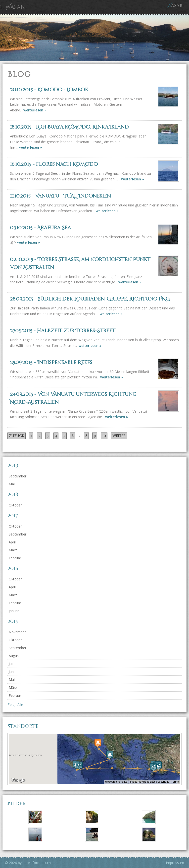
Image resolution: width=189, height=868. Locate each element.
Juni (12, 672)
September (18, 476)
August (14, 656)
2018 (13, 494)
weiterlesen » (35, 110)
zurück (17, 436)
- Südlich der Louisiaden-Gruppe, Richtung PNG (90, 299)
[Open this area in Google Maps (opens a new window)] (18, 780)
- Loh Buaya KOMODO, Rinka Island (69, 127)
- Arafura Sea (40, 228)
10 (104, 436)
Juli (11, 664)
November (17, 632)
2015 (13, 621)
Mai (12, 484)
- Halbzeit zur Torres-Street (63, 331)
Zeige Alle (15, 705)
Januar (14, 611)
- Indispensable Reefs (51, 362)
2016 (13, 568)
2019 (13, 465)
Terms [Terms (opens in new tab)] (175, 782)
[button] (153, 767)
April (12, 542)
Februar (15, 558)
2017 (13, 516)
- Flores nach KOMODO (54, 164)
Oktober (15, 505)
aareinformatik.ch (37, 863)
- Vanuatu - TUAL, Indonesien (60, 196)
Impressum (175, 863)
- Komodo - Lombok (49, 90)
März (13, 550)
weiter (119, 436)
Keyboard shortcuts (117, 782)
